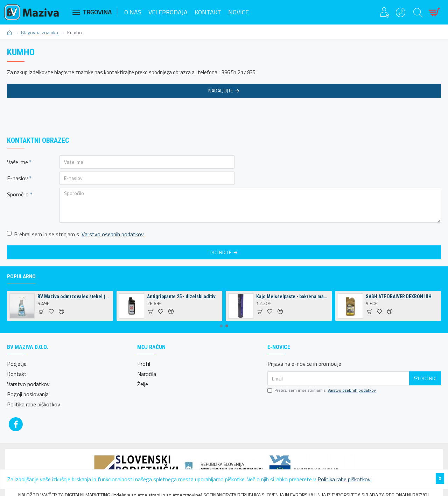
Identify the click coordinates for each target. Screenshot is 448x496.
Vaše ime (17, 162)
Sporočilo (18, 194)
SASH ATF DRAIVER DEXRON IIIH (399, 296)
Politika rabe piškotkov (344, 479)
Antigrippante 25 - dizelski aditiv (181, 296)
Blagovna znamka (40, 32)
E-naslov (17, 178)
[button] (221, 326)
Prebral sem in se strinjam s (76, 234)
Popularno (21, 277)
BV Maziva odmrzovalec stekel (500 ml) (74, 296)
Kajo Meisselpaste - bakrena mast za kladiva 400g (293, 296)
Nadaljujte (221, 90)
